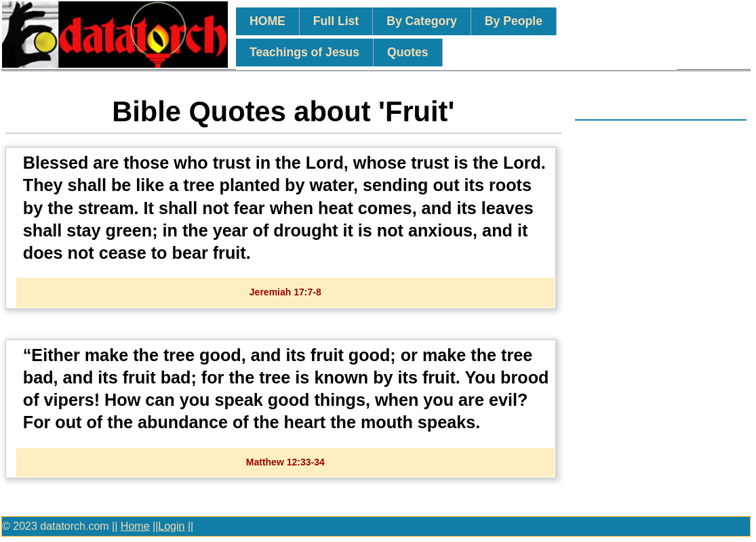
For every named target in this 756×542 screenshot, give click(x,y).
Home (135, 526)
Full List (336, 21)
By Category (422, 21)
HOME (267, 21)
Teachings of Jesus (304, 52)
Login (171, 526)
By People (514, 21)
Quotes (408, 52)
